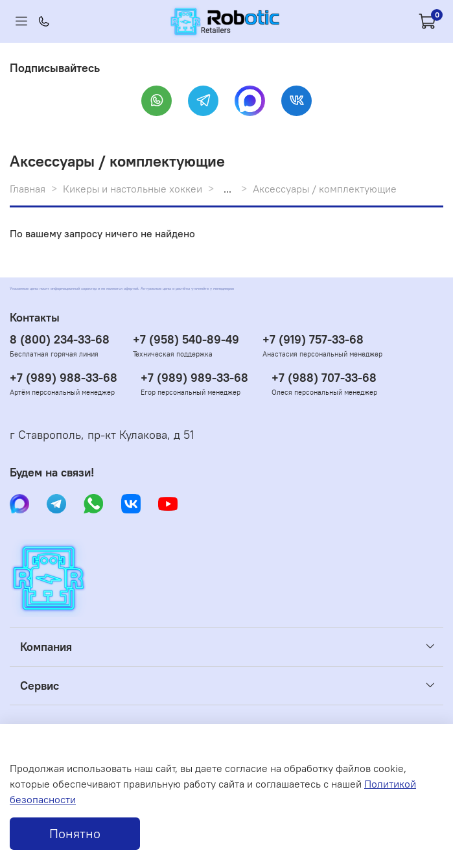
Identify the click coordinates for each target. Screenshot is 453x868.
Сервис (40, 686)
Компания (46, 647)
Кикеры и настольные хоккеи (133, 189)
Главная (28, 189)
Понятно (75, 833)
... (227, 189)
